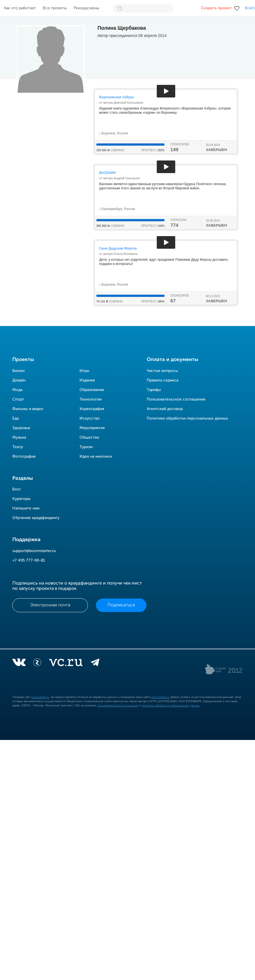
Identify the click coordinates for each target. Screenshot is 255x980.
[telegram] (95, 664)
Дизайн (19, 380)
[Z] (37, 664)
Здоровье (21, 428)
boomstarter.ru (40, 697)
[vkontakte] (19, 664)
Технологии (91, 399)
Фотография (24, 457)
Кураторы (21, 499)
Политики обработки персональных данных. (171, 706)
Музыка (19, 437)
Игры (84, 371)
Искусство (90, 418)
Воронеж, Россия (114, 133)
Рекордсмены (86, 8)
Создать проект (216, 8)
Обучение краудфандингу (36, 518)
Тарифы (154, 390)
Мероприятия (92, 428)
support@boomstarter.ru (34, 551)
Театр (18, 447)
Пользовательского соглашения (118, 706)
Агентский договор (165, 409)
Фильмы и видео (28, 409)
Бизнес (19, 371)
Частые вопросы (162, 371)
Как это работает (20, 8)
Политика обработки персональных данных (187, 418)
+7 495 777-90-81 (29, 560)
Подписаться (121, 605)
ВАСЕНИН (107, 173)
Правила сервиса (162, 380)
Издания (87, 380)
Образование (92, 390)
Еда (16, 418)
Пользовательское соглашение (176, 399)
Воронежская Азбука (116, 97)
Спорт (18, 399)
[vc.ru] (66, 664)
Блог (17, 489)
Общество (89, 437)
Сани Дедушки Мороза (118, 248)
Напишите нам (26, 508)
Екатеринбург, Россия (117, 209)
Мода (17, 390)
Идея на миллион (96, 457)
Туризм (86, 447)
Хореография (92, 409)
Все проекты (55, 8)
